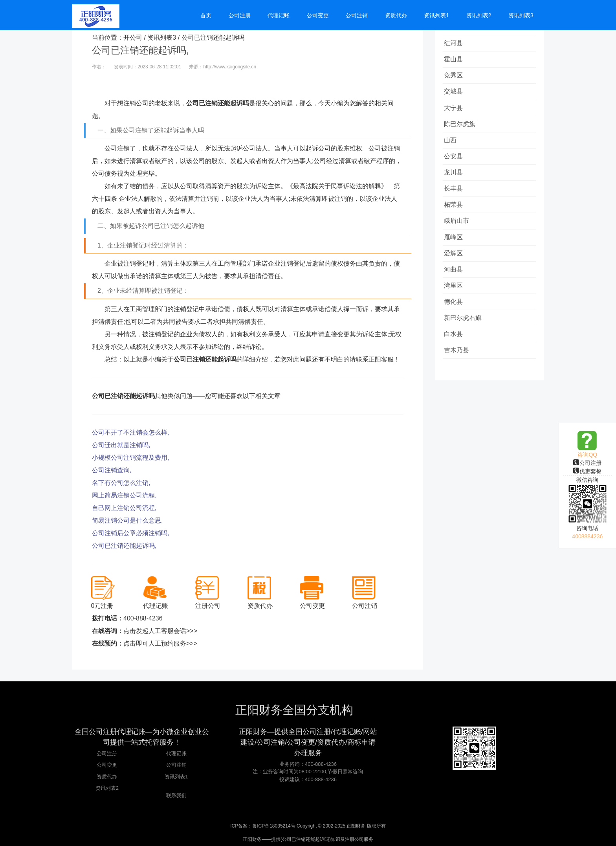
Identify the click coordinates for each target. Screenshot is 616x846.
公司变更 (107, 765)
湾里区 (456, 309)
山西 (453, 150)
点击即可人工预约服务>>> (160, 643)
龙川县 (456, 185)
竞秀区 (456, 79)
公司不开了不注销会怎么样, (130, 432)
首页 (224, 17)
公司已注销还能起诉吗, (124, 546)
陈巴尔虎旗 (462, 132)
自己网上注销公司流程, (124, 508)
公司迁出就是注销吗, (121, 445)
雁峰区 (456, 256)
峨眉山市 (459, 238)
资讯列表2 (107, 788)
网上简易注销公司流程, (124, 495)
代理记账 (176, 753)
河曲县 (456, 291)
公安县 (456, 168)
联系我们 (176, 796)
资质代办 (107, 777)
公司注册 (587, 463)
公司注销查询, (112, 470)
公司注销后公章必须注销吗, (130, 533)
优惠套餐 (587, 471)
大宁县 (456, 115)
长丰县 (456, 203)
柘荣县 (456, 221)
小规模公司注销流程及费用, (130, 458)
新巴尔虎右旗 (466, 344)
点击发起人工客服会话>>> (160, 631)
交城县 (456, 97)
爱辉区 (456, 274)
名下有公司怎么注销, (121, 483)
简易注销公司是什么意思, (127, 520)
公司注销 (176, 765)
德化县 (456, 327)
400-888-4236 (143, 618)
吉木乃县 (459, 380)
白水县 (456, 362)
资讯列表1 (176, 777)
